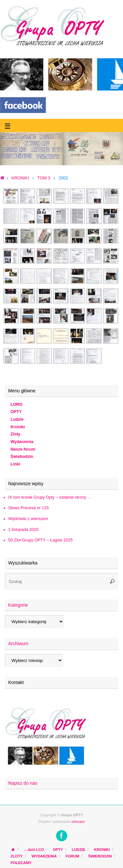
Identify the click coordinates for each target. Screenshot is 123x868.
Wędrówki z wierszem (28, 519)
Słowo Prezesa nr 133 (28, 508)
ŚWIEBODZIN (100, 856)
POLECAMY (21, 863)
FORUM (72, 856)
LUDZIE (79, 850)
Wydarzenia (22, 442)
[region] (61, 149)
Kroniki (18, 427)
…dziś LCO (34, 850)
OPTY (16, 412)
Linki (15, 464)
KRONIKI (20, 178)
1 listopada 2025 (23, 530)
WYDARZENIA (44, 856)
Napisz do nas (23, 783)
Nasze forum (23, 449)
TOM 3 (44, 178)
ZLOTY (17, 856)
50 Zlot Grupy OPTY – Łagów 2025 (40, 540)
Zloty (15, 434)
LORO (16, 405)
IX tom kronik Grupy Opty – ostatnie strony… (49, 497)
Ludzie (17, 419)
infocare (78, 822)
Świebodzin (22, 457)
